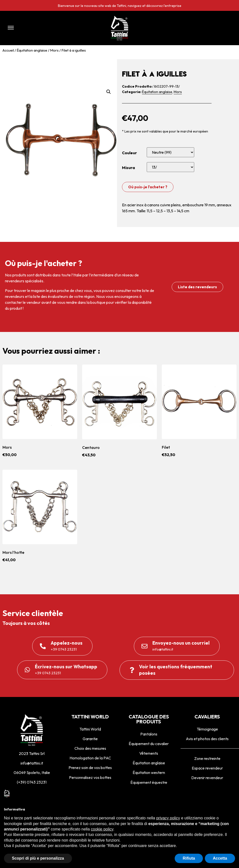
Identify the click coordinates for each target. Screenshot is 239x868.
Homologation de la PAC (90, 758)
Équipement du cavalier (149, 744)
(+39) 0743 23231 (32, 782)
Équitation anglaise (32, 50)
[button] (49, 28)
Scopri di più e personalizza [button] (38, 858)
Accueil (8, 50)
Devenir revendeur (207, 778)
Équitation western (149, 772)
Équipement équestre (149, 782)
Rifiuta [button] (189, 858)
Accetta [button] (220, 858)
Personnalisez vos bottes (90, 777)
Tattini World (90, 729)
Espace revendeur (207, 768)
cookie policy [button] (102, 829)
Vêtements (149, 753)
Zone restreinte (207, 758)
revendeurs (15, 296)
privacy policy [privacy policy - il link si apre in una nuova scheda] (168, 818)
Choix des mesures (90, 748)
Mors (54, 50)
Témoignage (207, 729)
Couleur (129, 153)
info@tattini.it (32, 763)
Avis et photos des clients (207, 739)
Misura (128, 168)
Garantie (90, 739)
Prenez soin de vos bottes (90, 768)
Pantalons (149, 734)
